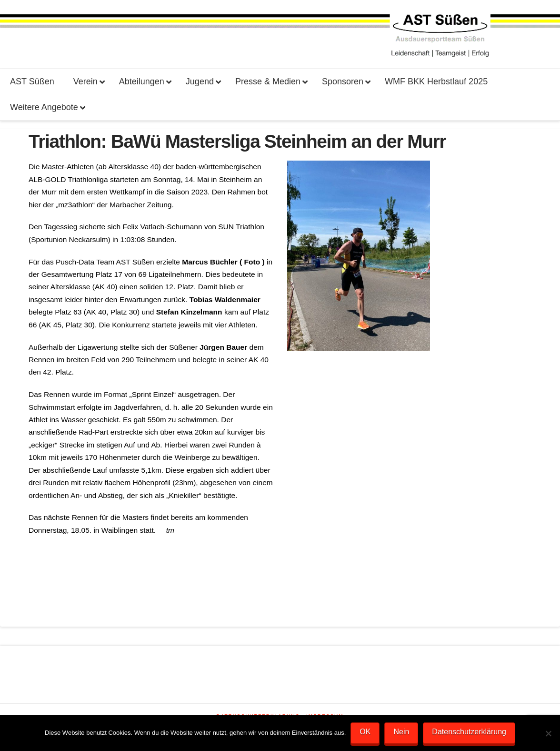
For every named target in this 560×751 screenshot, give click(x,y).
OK (365, 732)
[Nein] (548, 733)
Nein (401, 732)
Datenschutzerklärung (469, 732)
